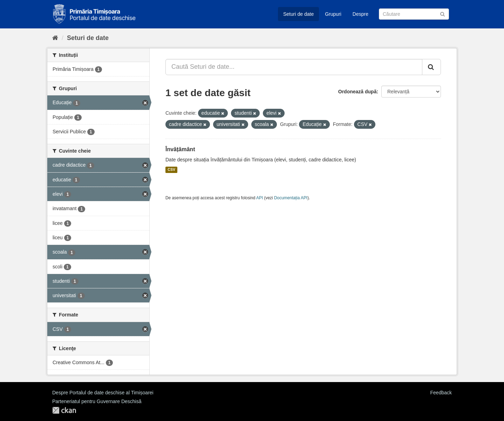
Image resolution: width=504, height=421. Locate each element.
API (260, 198)
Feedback (441, 393)
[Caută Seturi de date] (414, 14)
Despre (360, 14)
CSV (171, 170)
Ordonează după (357, 92)
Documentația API (291, 198)
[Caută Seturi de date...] (294, 67)
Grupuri (333, 14)
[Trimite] (442, 14)
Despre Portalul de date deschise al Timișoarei (103, 393)
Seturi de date (298, 14)
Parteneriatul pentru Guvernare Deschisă (97, 401)
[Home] (55, 38)
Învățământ (180, 149)
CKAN (64, 410)
